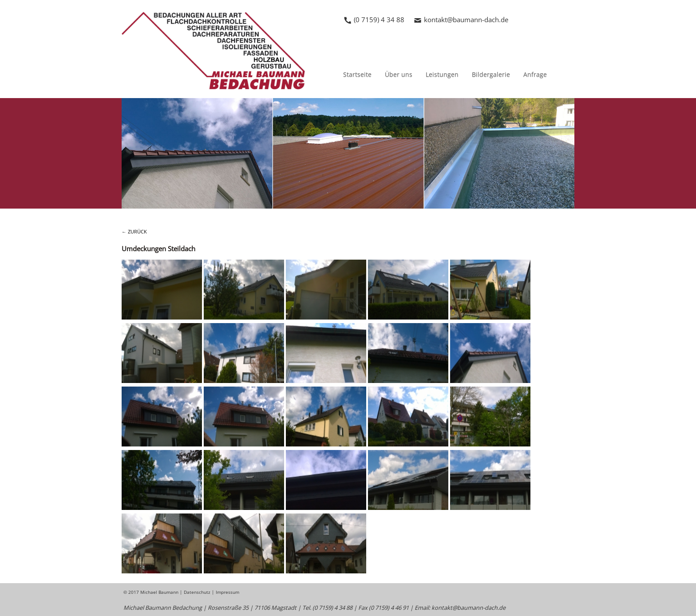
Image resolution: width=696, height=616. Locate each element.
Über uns (399, 74)
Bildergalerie (491, 74)
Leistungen (442, 74)
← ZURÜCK (134, 232)
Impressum (227, 592)
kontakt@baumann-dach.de (466, 20)
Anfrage (535, 74)
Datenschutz (197, 592)
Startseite (357, 74)
